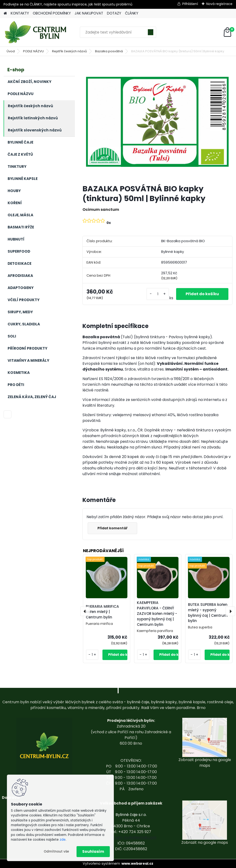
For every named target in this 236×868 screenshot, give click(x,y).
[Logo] (36, 32)
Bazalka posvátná (109, 51)
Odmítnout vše (56, 851)
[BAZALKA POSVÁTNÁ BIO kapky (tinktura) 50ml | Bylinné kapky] (157, 122)
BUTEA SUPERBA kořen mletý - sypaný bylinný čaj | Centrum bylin (208, 613)
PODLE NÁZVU (33, 51)
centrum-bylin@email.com (131, 837)
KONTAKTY (20, 13)
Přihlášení (190, 4)
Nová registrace (219, 4)
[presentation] (85, 611)
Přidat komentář (112, 528)
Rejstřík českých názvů (69, 51)
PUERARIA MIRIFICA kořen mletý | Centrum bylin (102, 612)
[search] (151, 34)
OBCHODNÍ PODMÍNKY (52, 13)
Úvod (11, 51)
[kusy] (158, 294)
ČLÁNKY (132, 13)
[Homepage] (5, 13)
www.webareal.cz (137, 863)
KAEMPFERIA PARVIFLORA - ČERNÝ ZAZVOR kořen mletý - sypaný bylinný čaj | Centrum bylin (157, 613)
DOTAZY (114, 13)
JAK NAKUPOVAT (89, 13)
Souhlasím (93, 851)
